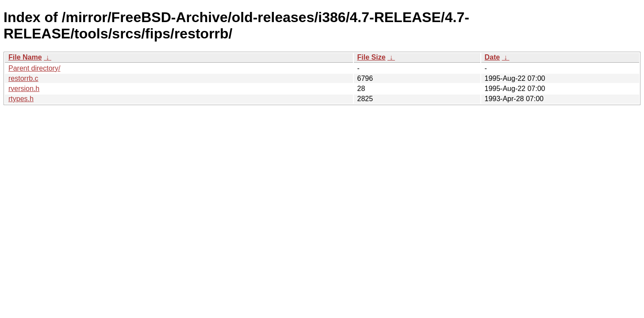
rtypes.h (21, 99)
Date (493, 57)
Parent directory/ (34, 68)
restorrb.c (23, 78)
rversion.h (24, 89)
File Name (25, 57)
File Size (372, 57)
